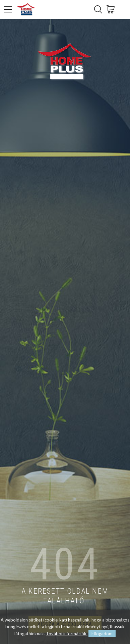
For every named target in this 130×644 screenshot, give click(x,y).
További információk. (67, 634)
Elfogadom (102, 634)
